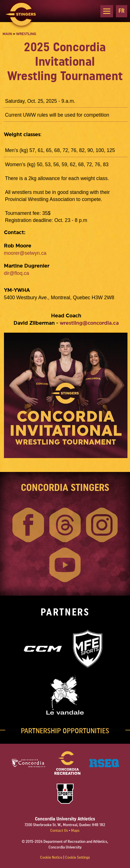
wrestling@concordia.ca (89, 323)
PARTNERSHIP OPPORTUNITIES (65, 731)
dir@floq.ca (16, 273)
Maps (75, 831)
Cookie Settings (78, 858)
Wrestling (26, 34)
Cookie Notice (51, 858)
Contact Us (60, 831)
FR (122, 11)
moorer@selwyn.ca (25, 253)
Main (7, 34)
